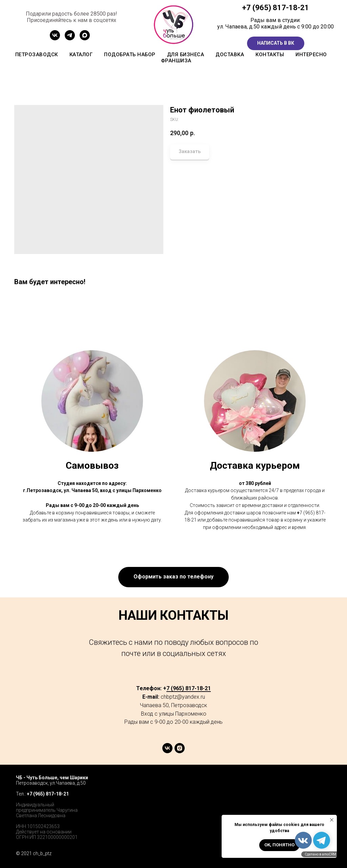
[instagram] (180, 751)
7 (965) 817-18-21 (278, 8)
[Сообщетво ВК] (55, 38)
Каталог (81, 55)
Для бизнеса (186, 55)
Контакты (270, 55)
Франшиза (176, 61)
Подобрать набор (130, 55)
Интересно (311, 55)
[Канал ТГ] (70, 38)
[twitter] (309, 784)
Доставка (230, 55)
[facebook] (294, 784)
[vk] (167, 751)
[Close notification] (332, 820)
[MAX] (85, 38)
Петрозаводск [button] (37, 55)
